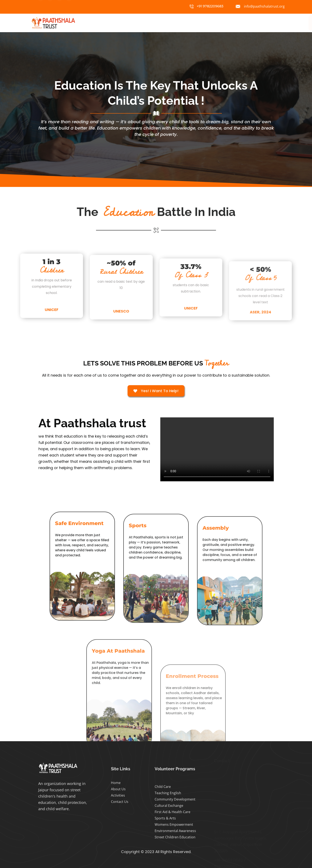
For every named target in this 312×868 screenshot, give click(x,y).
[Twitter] (59, 6)
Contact (267, 23)
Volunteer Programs (192, 23)
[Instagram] (41, 6)
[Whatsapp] (69, 6)
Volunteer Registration (237, 23)
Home (129, 23)
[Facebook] (50, 6)
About (144, 23)
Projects (161, 23)
